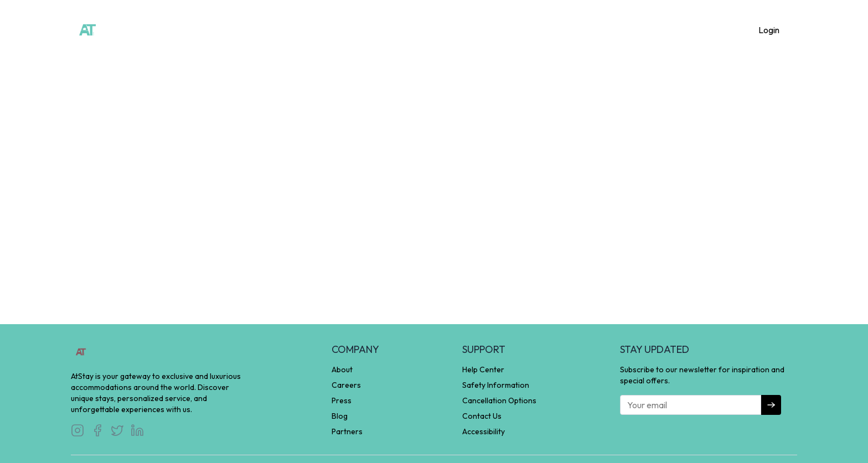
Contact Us (482, 416)
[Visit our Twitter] (117, 430)
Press (342, 400)
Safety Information (496, 385)
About (486, 29)
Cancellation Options (499, 400)
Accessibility (484, 431)
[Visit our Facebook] (97, 430)
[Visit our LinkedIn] (137, 430)
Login (769, 30)
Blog (340, 416)
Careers (346, 385)
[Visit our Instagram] (77, 430)
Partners (347, 431)
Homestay (375, 29)
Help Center (483, 370)
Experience (434, 29)
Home (325, 29)
